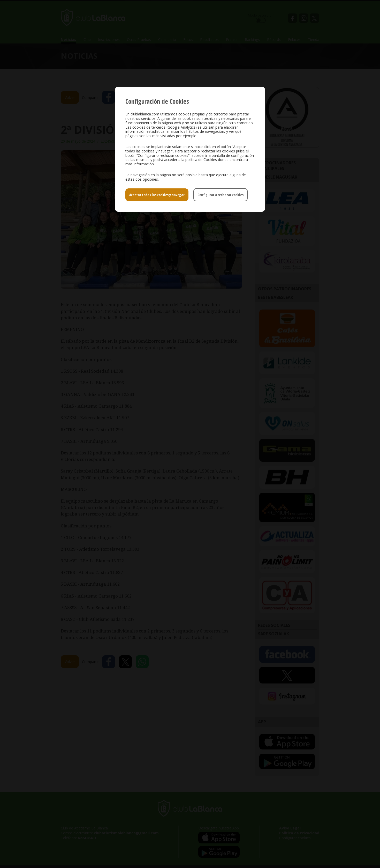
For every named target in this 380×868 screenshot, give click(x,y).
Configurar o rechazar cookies (221, 195)
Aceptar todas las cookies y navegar (157, 195)
